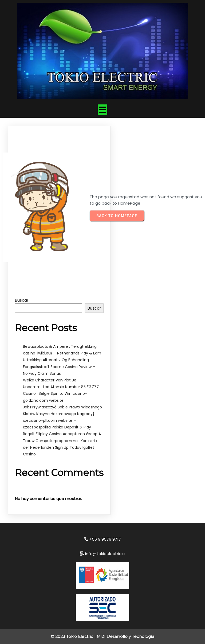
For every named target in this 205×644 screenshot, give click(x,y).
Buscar (22, 300)
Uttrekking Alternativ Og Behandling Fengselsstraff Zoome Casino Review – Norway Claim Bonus (59, 366)
